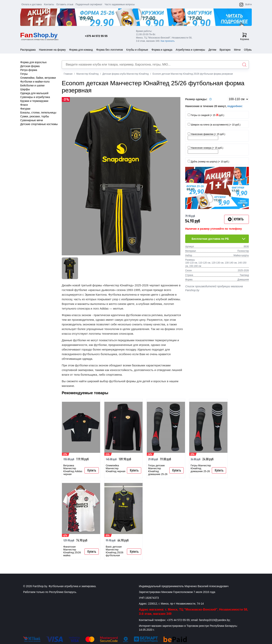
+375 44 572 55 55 (96, 36)
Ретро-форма (29, 70)
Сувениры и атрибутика (35, 97)
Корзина (245, 37)
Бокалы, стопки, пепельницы (38, 113)
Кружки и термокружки (34, 101)
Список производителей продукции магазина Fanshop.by (214, 288)
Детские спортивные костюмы (39, 124)
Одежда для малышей (34, 93)
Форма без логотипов (109, 50)
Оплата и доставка (32, 4)
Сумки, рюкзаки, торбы (35, 116)
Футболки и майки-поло (35, 82)
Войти (248, 4)
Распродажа (28, 50)
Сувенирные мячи (32, 120)
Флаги (24, 105)
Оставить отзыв (65, 4)
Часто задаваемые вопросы (120, 4)
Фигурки (25, 109)
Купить (92, 470)
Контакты (49, 4)
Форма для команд (81, 50)
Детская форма (30, 66)
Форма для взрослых (33, 62)
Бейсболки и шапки (32, 85)
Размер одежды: (199, 99)
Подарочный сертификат (89, 4)
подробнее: (235, 106)
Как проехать (168, 41)
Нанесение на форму (52, 50)
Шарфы (25, 89)
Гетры (24, 74)
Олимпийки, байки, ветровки (38, 78)
